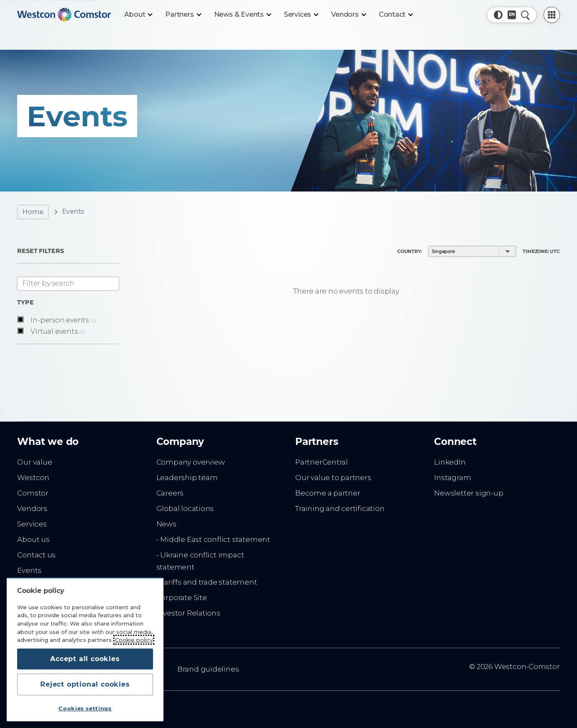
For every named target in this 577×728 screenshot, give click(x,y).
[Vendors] (348, 15)
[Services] (301, 15)
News (166, 524)
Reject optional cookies (85, 684)
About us (33, 539)
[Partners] (183, 15)
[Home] (64, 15)
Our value (34, 462)
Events (29, 570)
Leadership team (187, 478)
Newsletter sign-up (468, 493)
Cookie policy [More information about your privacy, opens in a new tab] (134, 640)
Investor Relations (188, 613)
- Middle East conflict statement (213, 539)
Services (32, 524)
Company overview (191, 462)
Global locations (185, 508)
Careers (170, 493)
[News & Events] (242, 15)
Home (33, 212)
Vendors (32, 508)
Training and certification (340, 508)
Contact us (36, 555)
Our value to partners (333, 478)
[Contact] (396, 15)
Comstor (33, 493)
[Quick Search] (525, 15)
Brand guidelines (208, 669)
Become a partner (328, 493)
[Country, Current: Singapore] (512, 15)
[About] (138, 15)
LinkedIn (450, 462)
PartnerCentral (322, 462)
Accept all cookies (85, 659)
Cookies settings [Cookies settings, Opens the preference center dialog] (85, 708)
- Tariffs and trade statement (207, 582)
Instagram (452, 478)
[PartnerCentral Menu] (552, 15)
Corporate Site (182, 598)
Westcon (33, 478)
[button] (498, 15)
